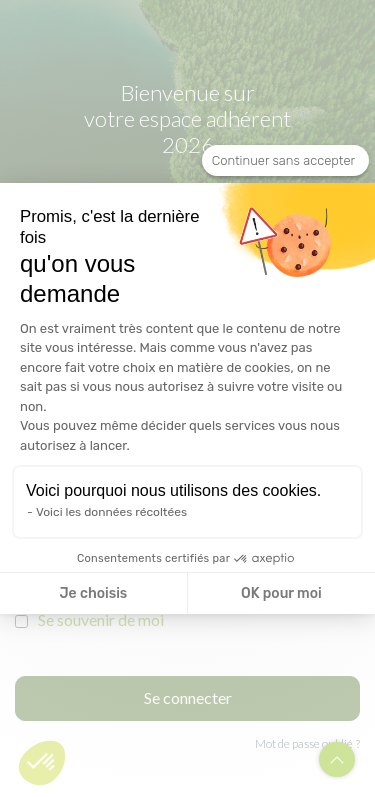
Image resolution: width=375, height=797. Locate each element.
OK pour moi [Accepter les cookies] (281, 593)
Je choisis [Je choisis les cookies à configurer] (93, 593)
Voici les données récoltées (111, 512)
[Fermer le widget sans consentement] (285, 161)
